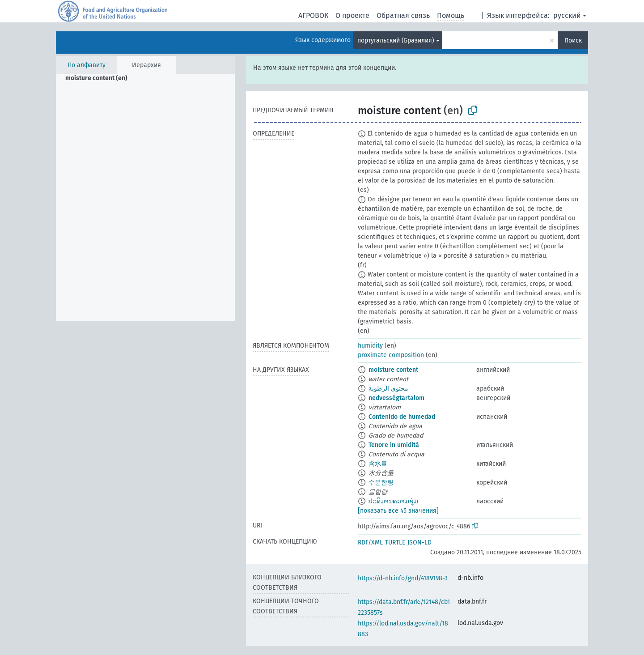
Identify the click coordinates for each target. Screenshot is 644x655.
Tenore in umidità (394, 445)
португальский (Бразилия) (396, 40)
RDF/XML (370, 542)
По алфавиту (87, 65)
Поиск (573, 40)
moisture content (393, 370)
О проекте (352, 15)
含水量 (378, 464)
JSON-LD (419, 542)
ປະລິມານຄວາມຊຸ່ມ (393, 501)
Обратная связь (403, 15)
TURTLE (395, 542)
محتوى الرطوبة (388, 389)
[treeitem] (100, 78)
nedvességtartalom (396, 398)
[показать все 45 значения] (398, 511)
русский (567, 15)
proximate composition (391, 355)
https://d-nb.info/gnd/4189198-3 (403, 578)
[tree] (145, 198)
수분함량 (381, 483)
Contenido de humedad (402, 417)
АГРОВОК (313, 15)
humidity (370, 346)
